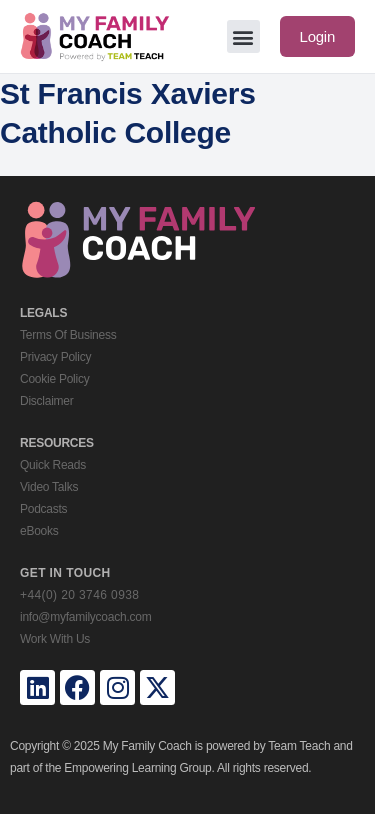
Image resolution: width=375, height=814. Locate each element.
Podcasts (43, 509)
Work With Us (55, 639)
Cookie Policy (54, 379)
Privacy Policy (55, 357)
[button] (243, 36)
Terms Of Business (68, 335)
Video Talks (49, 487)
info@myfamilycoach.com (85, 617)
